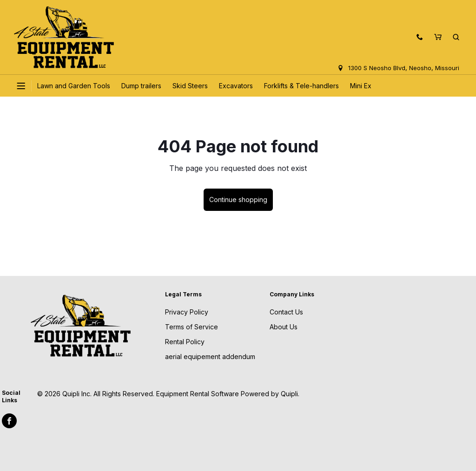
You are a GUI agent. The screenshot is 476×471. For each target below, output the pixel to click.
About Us (284, 327)
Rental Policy (185, 342)
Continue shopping (238, 200)
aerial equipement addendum (210, 357)
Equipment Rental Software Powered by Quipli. (228, 394)
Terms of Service (192, 327)
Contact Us (286, 312)
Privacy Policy (187, 312)
